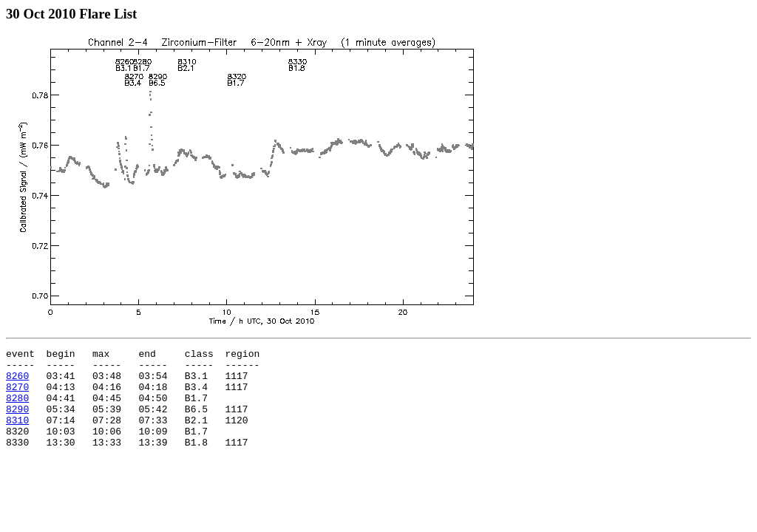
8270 (17, 395)
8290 (17, 422)
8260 (17, 382)
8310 (17, 435)
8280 (17, 409)
